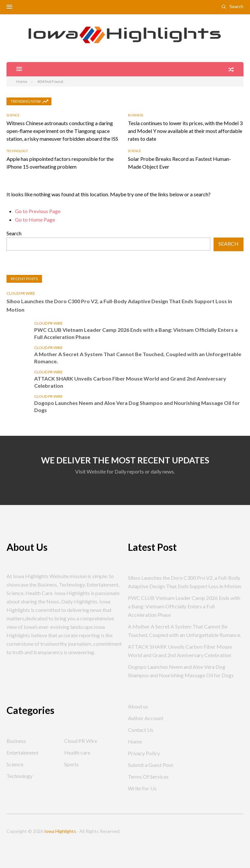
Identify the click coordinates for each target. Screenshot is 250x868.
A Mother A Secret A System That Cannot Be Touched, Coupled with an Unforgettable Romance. (138, 358)
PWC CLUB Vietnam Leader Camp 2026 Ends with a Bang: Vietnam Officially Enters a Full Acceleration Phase (136, 333)
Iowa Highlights (60, 831)
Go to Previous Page (38, 211)
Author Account (146, 718)
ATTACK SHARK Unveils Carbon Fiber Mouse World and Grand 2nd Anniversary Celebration (130, 382)
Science (13, 115)
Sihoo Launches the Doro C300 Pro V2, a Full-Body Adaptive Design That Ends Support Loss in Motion (119, 305)
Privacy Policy (144, 753)
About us (138, 706)
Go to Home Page (35, 220)
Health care (77, 752)
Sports (71, 764)
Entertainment (22, 752)
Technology (17, 151)
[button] (9, 7)
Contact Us (141, 730)
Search (236, 6)
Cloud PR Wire (21, 293)
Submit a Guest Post (151, 765)
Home (135, 741)
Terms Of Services (148, 777)
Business (136, 115)
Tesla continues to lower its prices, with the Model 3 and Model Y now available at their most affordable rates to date (185, 131)
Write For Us (142, 788)
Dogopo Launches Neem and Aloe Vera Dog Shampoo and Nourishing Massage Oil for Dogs (137, 406)
